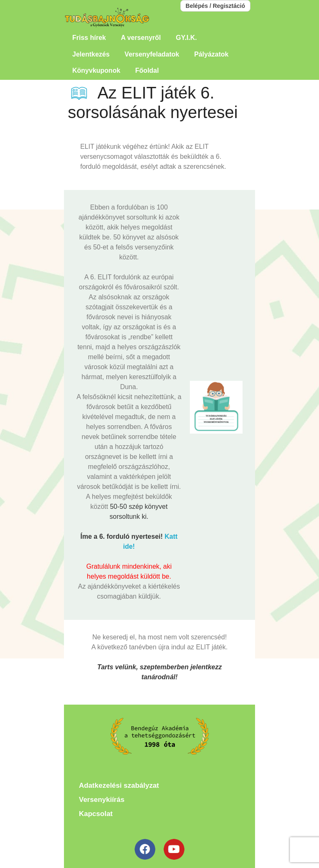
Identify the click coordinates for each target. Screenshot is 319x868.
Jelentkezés (91, 54)
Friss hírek (89, 38)
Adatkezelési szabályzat (119, 785)
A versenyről (141, 38)
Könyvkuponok (96, 70)
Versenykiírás (102, 800)
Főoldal (147, 70)
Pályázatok (211, 54)
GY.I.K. (186, 38)
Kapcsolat (96, 814)
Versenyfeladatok (152, 54)
